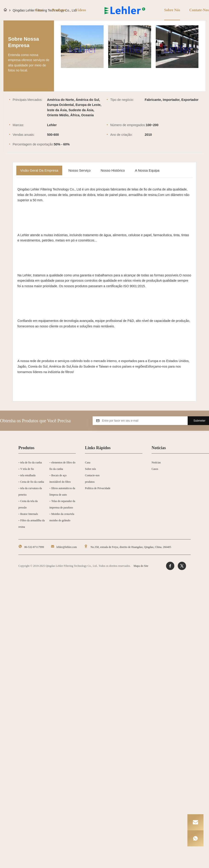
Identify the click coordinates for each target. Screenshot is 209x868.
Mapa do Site (141, 566)
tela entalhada (28, 475)
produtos (90, 482)
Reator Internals (29, 514)
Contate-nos (198, 10)
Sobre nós (171, 10)
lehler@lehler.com (67, 547)
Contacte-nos (92, 475)
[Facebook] (170, 566)
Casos (155, 469)
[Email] (195, 822)
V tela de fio (27, 469)
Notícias (156, 462)
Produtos (58, 10)
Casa (38, 10)
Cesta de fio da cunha (32, 482)
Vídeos (80, 10)
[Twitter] (182, 566)
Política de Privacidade (98, 488)
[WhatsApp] (195, 838)
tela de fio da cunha (31, 462)
